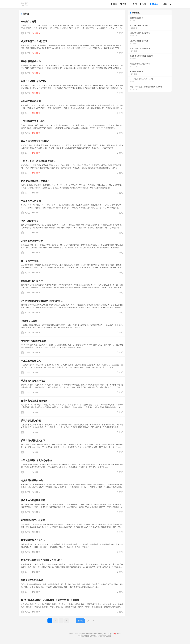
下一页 (80, 622)
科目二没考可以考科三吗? (34, 83)
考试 (133, 4)
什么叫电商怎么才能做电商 (34, 402)
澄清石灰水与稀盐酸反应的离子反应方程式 (42, 561)
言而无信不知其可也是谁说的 (35, 142)
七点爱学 (82, 635)
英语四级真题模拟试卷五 (33, 442)
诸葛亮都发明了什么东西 (33, 522)
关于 (119, 635)
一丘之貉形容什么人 (31, 362)
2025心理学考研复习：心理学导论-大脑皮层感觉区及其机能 (50, 601)
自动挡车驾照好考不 (31, 103)
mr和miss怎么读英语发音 (33, 342)
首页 (114, 4)
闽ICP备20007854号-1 (105, 635)
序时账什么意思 (29, 23)
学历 (124, 4)
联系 (115, 635)
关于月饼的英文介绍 (31, 422)
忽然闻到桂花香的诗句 (32, 482)
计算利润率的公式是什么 (33, 541)
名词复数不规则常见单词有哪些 (36, 462)
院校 (143, 4)
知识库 (154, 4)
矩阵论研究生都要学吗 (32, 581)
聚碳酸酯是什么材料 (31, 63)
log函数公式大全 (29, 322)
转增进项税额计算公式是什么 (35, 182)
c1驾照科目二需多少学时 (33, 122)
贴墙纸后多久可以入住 (32, 282)
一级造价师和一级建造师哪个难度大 (38, 162)
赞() (120, 34)
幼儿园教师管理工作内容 (33, 382)
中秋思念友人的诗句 (31, 202)
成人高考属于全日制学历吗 (34, 43)
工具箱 (164, 4)
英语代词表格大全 (30, 222)
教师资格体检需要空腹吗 (33, 502)
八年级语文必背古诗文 (32, 242)
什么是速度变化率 (30, 262)
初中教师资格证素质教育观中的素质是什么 (42, 302)
